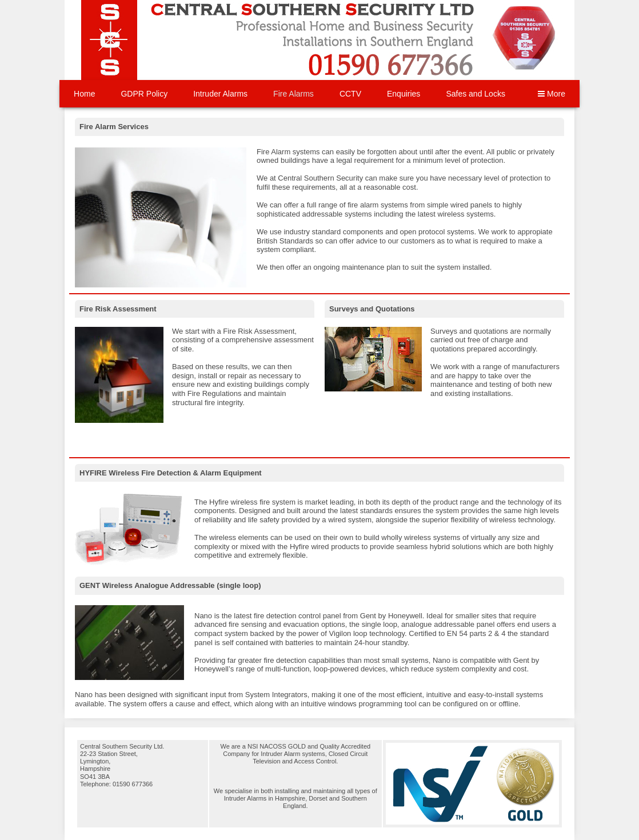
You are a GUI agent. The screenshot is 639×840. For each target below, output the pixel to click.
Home (84, 94)
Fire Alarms (293, 94)
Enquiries (404, 94)
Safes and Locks (476, 94)
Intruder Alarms (220, 94)
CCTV (350, 94)
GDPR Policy (144, 94)
